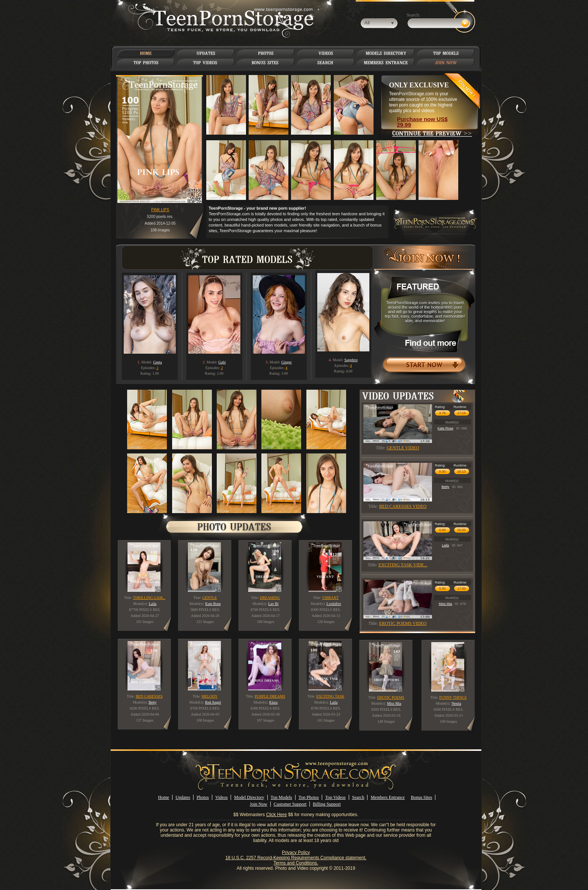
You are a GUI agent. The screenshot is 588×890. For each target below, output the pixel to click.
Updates (183, 797)
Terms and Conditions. (296, 863)
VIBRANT (330, 598)
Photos (203, 797)
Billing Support (327, 804)
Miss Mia (445, 604)
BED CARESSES (149, 696)
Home (164, 797)
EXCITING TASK (330, 696)
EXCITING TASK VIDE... (403, 565)
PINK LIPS (160, 210)
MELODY (210, 696)
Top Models (282, 797)
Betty (445, 487)
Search (358, 797)
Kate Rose (445, 428)
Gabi (222, 362)
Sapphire (351, 360)
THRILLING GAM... (149, 598)
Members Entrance (388, 797)
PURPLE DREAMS (270, 696)
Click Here (277, 815)
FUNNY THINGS (453, 697)
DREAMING (270, 598)
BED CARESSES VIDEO (403, 506)
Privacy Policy (296, 852)
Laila (445, 545)
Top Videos (335, 797)
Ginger (286, 362)
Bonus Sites (421, 797)
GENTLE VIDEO (403, 448)
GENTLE (209, 598)
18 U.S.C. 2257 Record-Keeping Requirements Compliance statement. (296, 858)
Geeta (157, 362)
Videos (221, 797)
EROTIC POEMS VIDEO (403, 623)
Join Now (258, 804)
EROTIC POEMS (391, 697)
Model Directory (249, 797)
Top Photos (309, 797)
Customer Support (290, 804)
